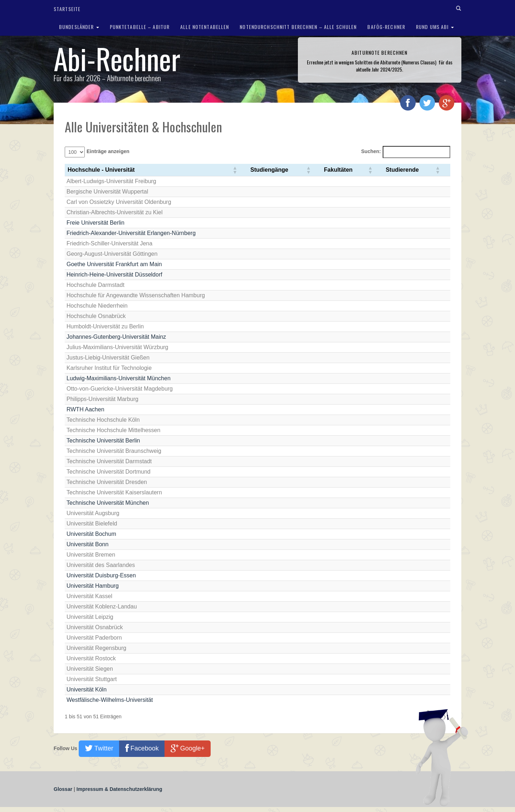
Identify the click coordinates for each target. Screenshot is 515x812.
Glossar (64, 789)
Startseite (67, 9)
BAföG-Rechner (386, 27)
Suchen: (371, 151)
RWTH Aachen (85, 409)
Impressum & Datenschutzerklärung (119, 789)
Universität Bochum (91, 534)
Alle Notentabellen (205, 27)
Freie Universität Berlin (95, 223)
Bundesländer (79, 27)
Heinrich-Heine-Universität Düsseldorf (114, 275)
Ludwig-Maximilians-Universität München (119, 378)
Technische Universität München (108, 503)
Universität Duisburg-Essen (101, 575)
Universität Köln (87, 689)
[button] (235, 170)
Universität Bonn (87, 544)
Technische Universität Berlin (103, 441)
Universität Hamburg (93, 586)
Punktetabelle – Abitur (140, 27)
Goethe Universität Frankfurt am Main (114, 264)
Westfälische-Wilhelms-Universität (110, 700)
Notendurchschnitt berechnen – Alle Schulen (298, 27)
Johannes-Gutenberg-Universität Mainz (116, 337)
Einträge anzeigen (108, 151)
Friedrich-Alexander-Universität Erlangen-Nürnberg (131, 233)
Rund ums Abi (435, 27)
